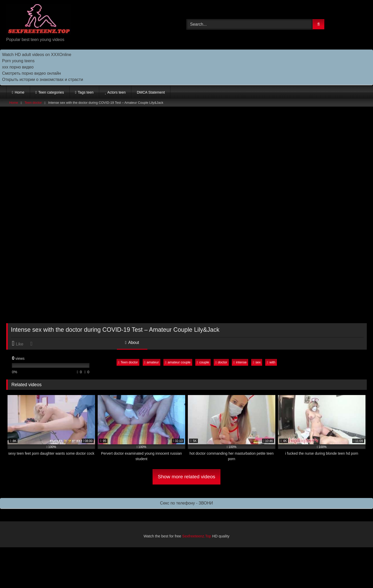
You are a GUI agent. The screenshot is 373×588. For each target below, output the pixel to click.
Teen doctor (33, 103)
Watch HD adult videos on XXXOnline (37, 55)
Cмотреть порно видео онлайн (31, 73)
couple (203, 362)
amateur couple (178, 362)
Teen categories (51, 92)
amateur (152, 362)
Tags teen (86, 92)
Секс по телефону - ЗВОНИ (187, 503)
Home (20, 92)
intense (240, 362)
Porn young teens (18, 61)
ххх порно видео (18, 67)
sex (257, 362)
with (271, 362)
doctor (221, 362)
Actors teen (116, 92)
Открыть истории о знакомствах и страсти (43, 79)
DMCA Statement (151, 92)
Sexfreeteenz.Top (197, 536)
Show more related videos (187, 477)
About (132, 343)
